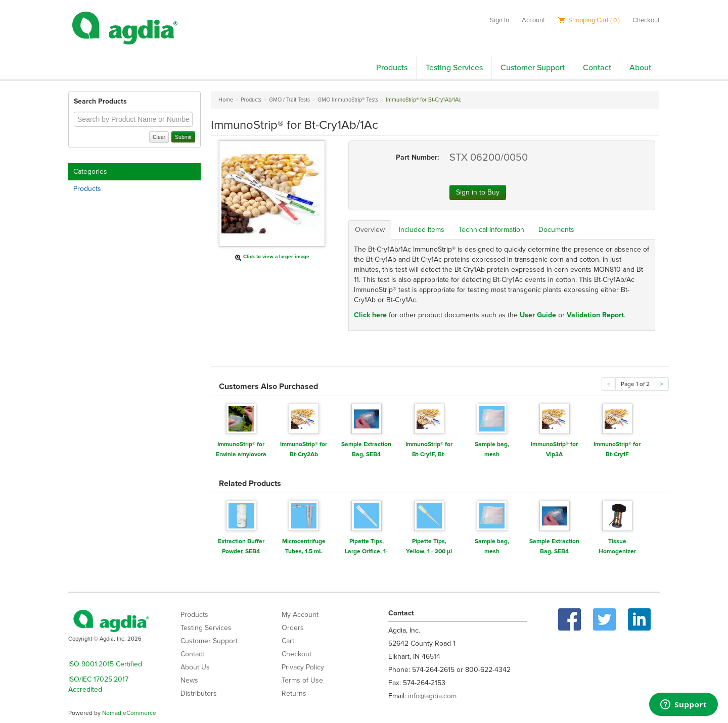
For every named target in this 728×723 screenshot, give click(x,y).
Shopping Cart (589, 20)
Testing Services (454, 68)
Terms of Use (302, 680)
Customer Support (533, 68)
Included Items (422, 230)
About (640, 68)
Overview (370, 230)
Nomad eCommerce (129, 713)
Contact (597, 68)
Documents (556, 230)
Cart (288, 641)
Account (533, 20)
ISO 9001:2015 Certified (105, 664)
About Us (195, 667)
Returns (294, 693)
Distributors (199, 693)
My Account (300, 615)
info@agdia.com (432, 696)
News (189, 680)
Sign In (499, 20)
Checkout (646, 20)
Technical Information (491, 230)
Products (392, 68)
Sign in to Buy (478, 192)
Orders (293, 628)
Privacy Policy (303, 667)
